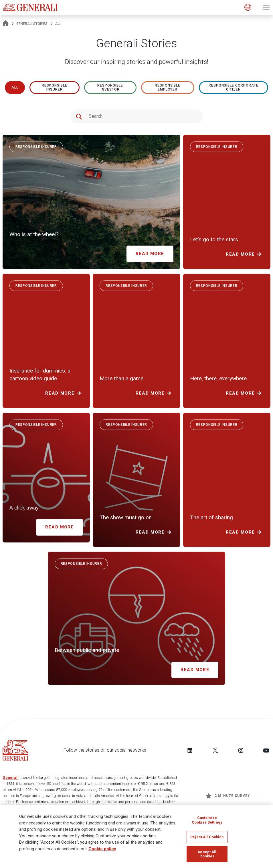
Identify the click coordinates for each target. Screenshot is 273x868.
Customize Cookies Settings (207, 822)
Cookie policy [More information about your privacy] (102, 851)
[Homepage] (6, 24)
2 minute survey (228, 796)
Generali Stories (32, 24)
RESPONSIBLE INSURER (55, 87)
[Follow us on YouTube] (266, 750)
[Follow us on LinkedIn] (190, 750)
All (15, 87)
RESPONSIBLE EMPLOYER (168, 87)
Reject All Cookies (207, 839)
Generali (11, 778)
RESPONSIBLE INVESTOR (110, 87)
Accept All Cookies (207, 856)
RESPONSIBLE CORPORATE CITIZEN (234, 87)
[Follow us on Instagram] (241, 750)
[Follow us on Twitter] (215, 750)
